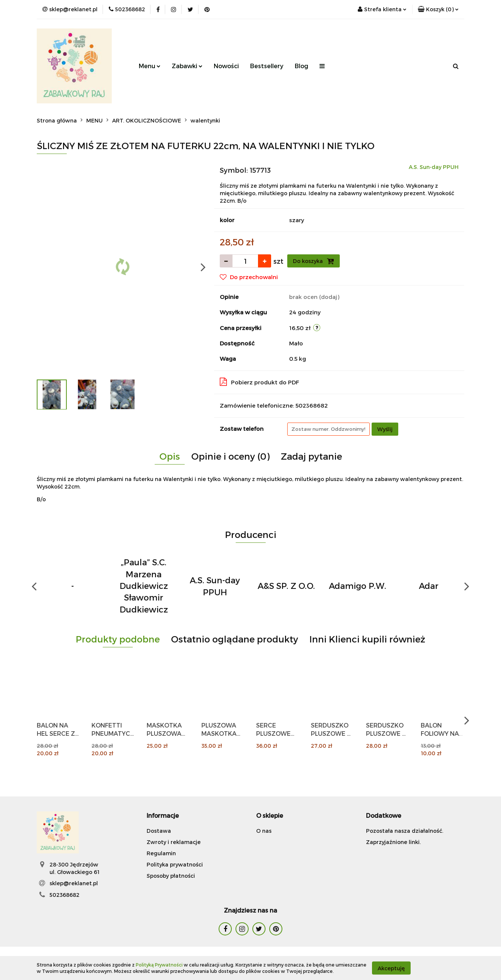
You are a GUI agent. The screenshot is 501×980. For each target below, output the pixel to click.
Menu (150, 66)
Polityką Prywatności (159, 965)
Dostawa (159, 831)
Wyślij (385, 429)
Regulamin (161, 853)
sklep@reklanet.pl (74, 883)
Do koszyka (313, 261)
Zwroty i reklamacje (174, 842)
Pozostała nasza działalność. (405, 831)
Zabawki (187, 66)
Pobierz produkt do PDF (259, 382)
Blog (301, 66)
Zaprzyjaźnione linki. (393, 842)
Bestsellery (267, 66)
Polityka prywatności (175, 864)
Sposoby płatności (171, 876)
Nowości (226, 66)
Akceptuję (391, 968)
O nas (264, 831)
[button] (438, 9)
